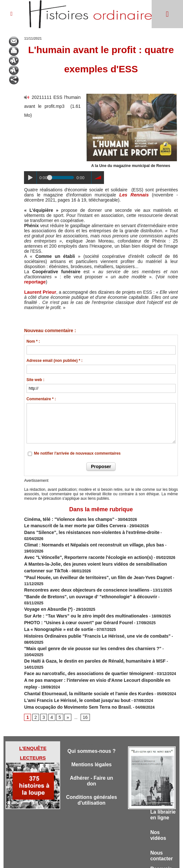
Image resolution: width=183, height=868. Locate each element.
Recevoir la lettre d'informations (163, 827)
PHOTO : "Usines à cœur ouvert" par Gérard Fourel (71, 587)
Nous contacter (163, 803)
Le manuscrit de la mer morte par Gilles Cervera (68, 524)
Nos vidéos (159, 781)
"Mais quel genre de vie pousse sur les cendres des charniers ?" (83, 605)
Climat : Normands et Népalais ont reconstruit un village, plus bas (84, 536)
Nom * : (33, 341)
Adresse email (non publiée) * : (55, 361)
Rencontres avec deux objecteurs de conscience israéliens (78, 564)
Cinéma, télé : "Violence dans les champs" (63, 518)
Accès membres (59, 858)
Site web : (36, 380)
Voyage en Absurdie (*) (45, 576)
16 (83, 655)
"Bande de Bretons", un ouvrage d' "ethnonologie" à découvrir (81, 570)
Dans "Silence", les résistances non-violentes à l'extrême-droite (82, 530)
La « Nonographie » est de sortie (54, 593)
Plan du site (86, 858)
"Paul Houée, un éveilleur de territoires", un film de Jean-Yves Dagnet (87, 559)
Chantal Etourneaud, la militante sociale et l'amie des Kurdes (80, 633)
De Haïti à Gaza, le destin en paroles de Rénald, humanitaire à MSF (85, 610)
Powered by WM (124, 858)
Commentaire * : (41, 399)
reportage (34, 282)
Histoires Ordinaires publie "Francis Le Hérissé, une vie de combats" (87, 599)
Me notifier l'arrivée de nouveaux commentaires (77, 453)
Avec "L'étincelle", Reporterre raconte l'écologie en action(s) (79, 541)
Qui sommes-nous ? (91, 692)
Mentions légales (92, 709)
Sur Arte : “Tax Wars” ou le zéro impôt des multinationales (78, 582)
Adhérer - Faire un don (91, 727)
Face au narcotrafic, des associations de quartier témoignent (80, 616)
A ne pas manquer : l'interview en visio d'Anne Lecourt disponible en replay (93, 622)
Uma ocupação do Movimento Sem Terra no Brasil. (70, 645)
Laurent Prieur (39, 292)
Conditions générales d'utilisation (92, 750)
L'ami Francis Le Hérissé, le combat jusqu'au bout (70, 639)
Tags (103, 858)
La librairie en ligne (161, 756)
